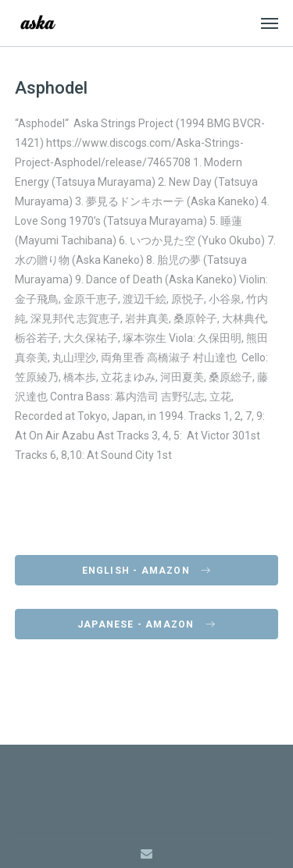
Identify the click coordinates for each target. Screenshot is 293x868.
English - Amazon (147, 571)
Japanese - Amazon (146, 624)
